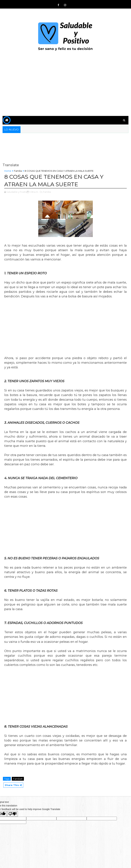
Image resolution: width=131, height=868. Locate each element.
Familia (18, 171)
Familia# (18, 779)
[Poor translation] (12, 814)
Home (8, 171)
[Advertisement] (65, 87)
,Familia (47, 192)
